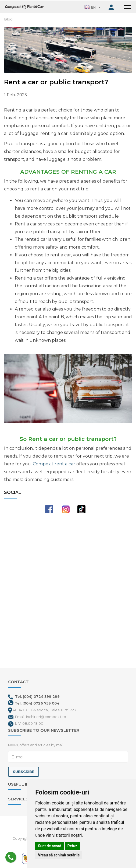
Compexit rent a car (54, 464)
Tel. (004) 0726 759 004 (37, 703)
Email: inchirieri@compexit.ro (41, 717)
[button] (93, 7)
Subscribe (24, 772)
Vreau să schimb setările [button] (59, 855)
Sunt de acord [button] (50, 846)
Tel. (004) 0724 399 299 (34, 696)
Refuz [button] (72, 846)
